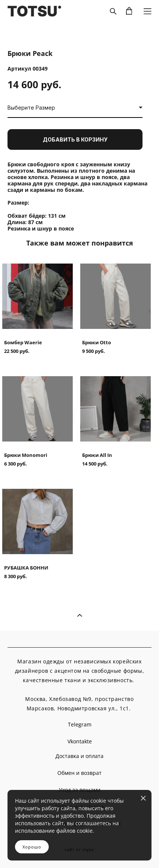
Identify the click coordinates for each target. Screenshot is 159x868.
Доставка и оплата (79, 756)
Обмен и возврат (79, 773)
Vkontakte (80, 741)
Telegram (80, 724)
